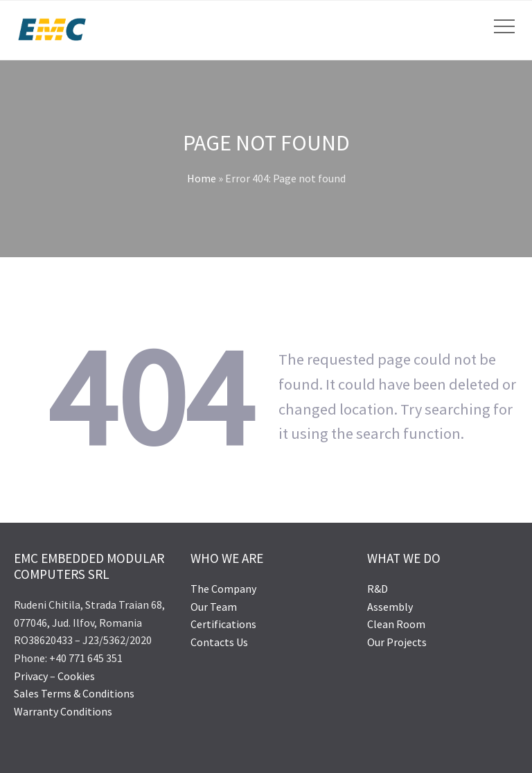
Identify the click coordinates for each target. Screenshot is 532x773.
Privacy (32, 676)
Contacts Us (219, 642)
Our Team (214, 607)
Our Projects (397, 642)
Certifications (223, 624)
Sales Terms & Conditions (74, 693)
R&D (378, 589)
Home (202, 178)
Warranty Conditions (63, 711)
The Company (223, 589)
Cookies (76, 676)
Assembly (390, 607)
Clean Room (396, 624)
